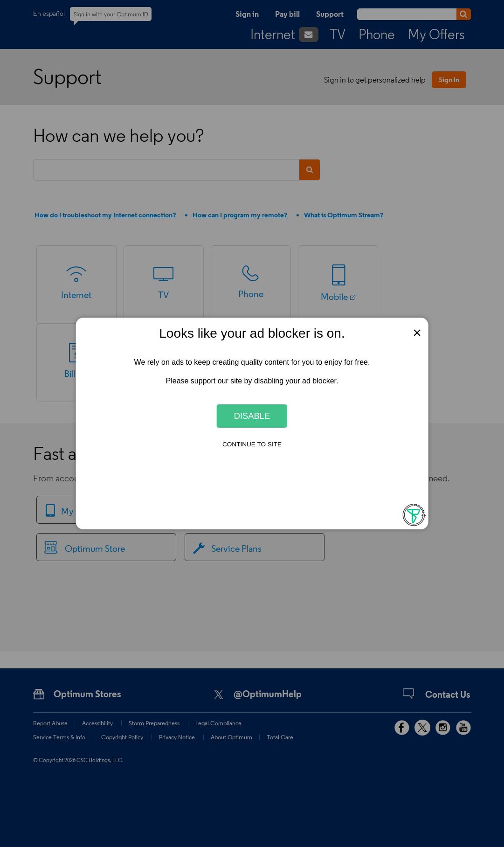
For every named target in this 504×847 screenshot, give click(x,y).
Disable (252, 416)
